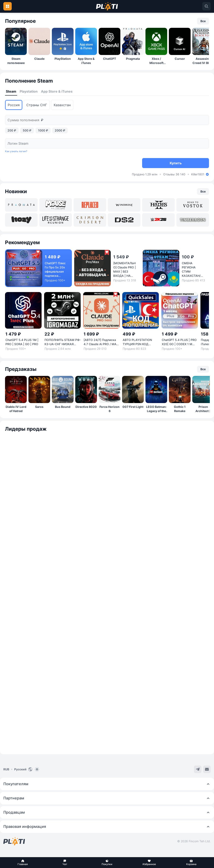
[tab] (11, 92)
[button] (23, 863)
